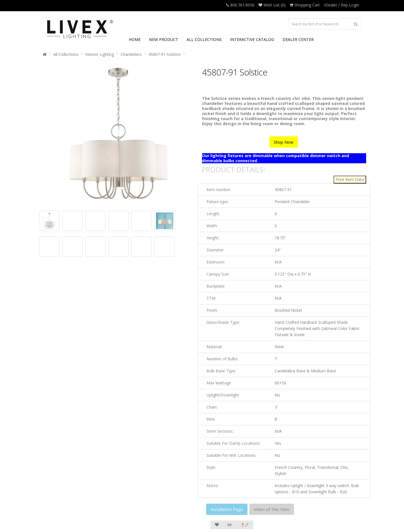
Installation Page (227, 509)
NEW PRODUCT (164, 39)
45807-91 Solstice (165, 54)
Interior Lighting (100, 54)
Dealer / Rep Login (341, 5)
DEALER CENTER (298, 39)
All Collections (66, 54)
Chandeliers (131, 54)
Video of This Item (272, 509)
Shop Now (284, 142)
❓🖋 (245, 525)
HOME (135, 39)
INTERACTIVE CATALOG (252, 39)
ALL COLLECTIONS (204, 39)
